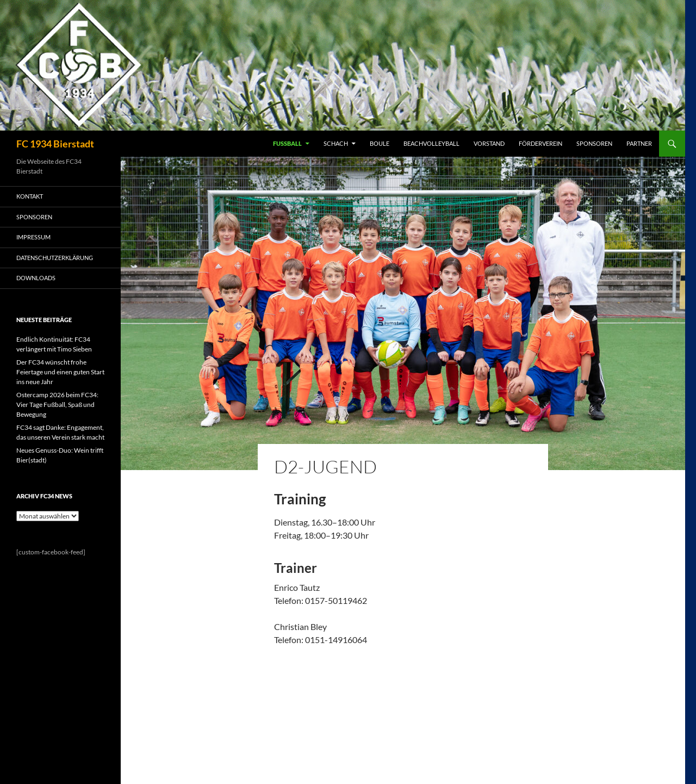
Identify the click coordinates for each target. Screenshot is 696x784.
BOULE (380, 143)
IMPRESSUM (33, 237)
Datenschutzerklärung (55, 258)
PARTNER (639, 143)
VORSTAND (489, 143)
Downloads (36, 278)
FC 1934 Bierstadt (55, 144)
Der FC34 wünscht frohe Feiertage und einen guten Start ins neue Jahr (60, 372)
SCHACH (336, 143)
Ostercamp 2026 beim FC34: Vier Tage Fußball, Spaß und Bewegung (57, 405)
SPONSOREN (594, 143)
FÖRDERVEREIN (540, 143)
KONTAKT (30, 196)
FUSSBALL (287, 143)
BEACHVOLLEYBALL (431, 143)
